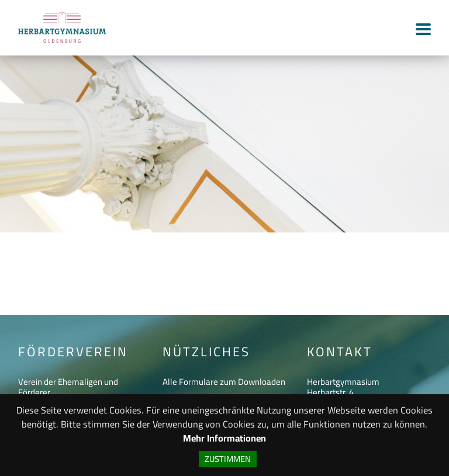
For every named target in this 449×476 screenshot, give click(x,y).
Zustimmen (228, 459)
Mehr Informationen (224, 438)
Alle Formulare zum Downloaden (224, 382)
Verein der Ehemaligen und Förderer (68, 387)
